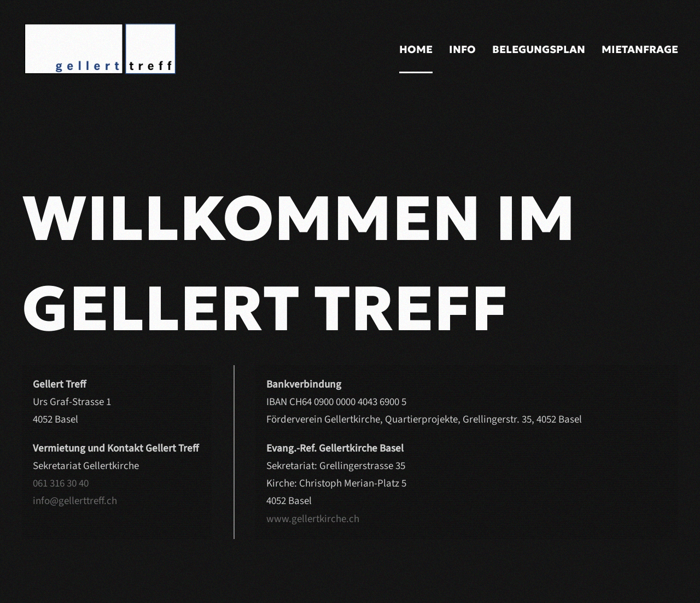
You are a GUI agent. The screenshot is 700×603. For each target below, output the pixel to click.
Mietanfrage (640, 49)
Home (416, 49)
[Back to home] (131, 49)
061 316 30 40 (61, 484)
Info (462, 49)
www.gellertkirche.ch (313, 519)
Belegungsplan (539, 49)
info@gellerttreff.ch (75, 501)
